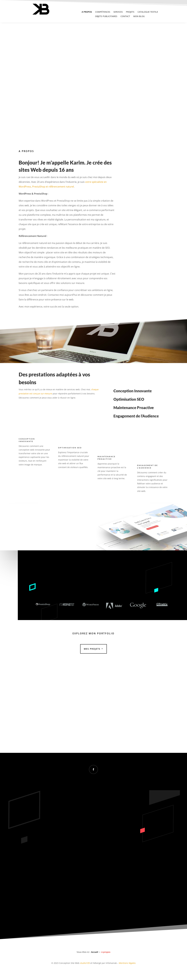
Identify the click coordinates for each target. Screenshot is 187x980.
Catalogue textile (148, 12)
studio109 (85, 963)
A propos (87, 12)
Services (118, 12)
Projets (130, 12)
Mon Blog (139, 16)
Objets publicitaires (106, 16)
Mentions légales (127, 963)
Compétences (103, 12)
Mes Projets (92, 649)
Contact (125, 16)
